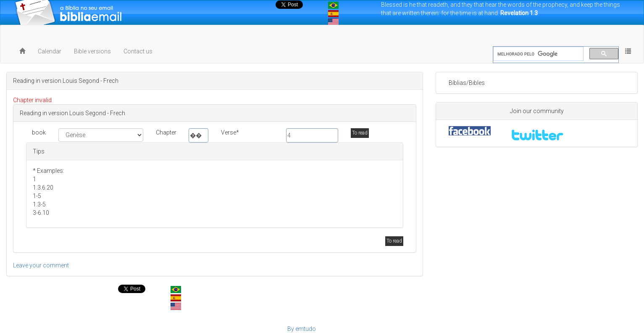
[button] (628, 51)
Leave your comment (41, 265)
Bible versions (92, 51)
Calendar (50, 51)
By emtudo (302, 329)
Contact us (138, 51)
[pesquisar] (538, 54)
